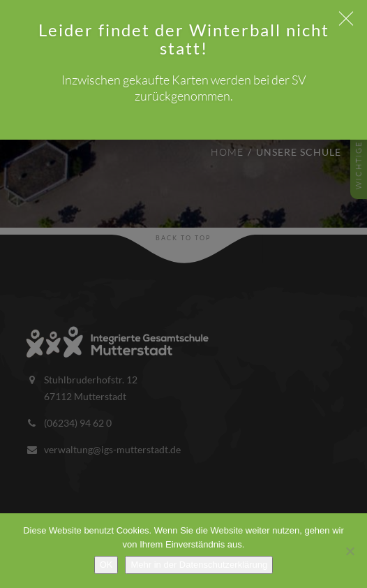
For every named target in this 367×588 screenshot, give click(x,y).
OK (106, 565)
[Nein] (350, 551)
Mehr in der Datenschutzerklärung (199, 565)
